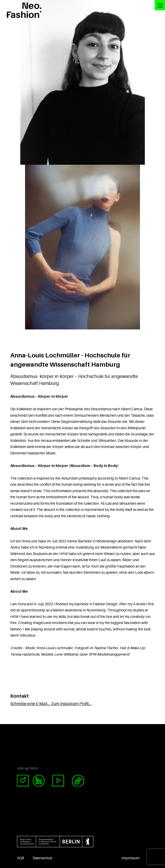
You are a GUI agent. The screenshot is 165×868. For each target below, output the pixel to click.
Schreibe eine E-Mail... (30, 704)
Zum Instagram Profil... (71, 704)
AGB (21, 858)
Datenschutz (42, 858)
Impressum (131, 858)
